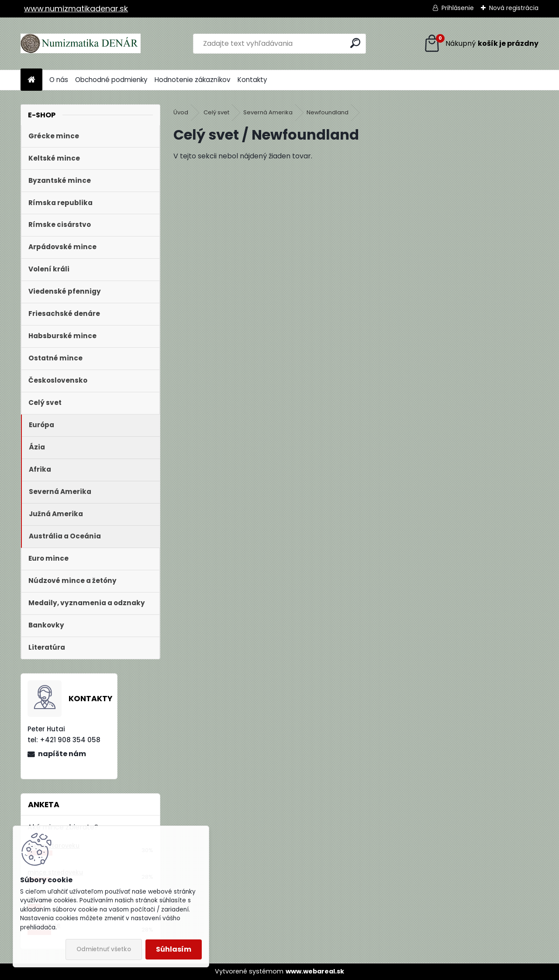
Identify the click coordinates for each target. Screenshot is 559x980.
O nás (59, 80)
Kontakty (252, 80)
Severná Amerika (268, 112)
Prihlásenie (458, 8)
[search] (355, 43)
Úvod (181, 112)
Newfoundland (328, 112)
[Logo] (81, 44)
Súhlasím (174, 949)
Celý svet (216, 112)
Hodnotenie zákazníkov (193, 80)
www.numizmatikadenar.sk (76, 9)
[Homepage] (31, 80)
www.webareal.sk (315, 971)
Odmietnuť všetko (104, 949)
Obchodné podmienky (111, 80)
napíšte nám (62, 754)
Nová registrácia (514, 8)
